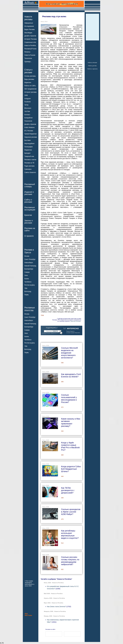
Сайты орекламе (28, 201)
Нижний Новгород (30, 266)
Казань (27, 279)
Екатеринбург (29, 269)
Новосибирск (29, 263)
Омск (26, 275)
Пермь (27, 295)
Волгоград (28, 291)
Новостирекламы (28, 18)
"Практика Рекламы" (76, 321)
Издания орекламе (29, 193)
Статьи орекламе (28, 71)
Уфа (26, 288)
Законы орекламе (29, 222)
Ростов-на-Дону (30, 285)
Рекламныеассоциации (30, 209)
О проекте (29, 236)
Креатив (28, 215)
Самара (27, 272)
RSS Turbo (28, 615)
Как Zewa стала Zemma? (56, 606)
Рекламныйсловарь (30, 185)
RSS (26, 614)
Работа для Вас (92, 66)
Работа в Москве (92, 63)
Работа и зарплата (92, 69)
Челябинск (28, 282)
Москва (27, 256)
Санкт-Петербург (30, 259)
